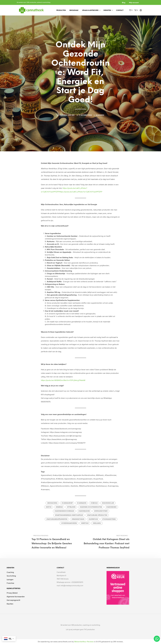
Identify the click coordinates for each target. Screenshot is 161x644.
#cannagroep (67, 503)
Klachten (10, 604)
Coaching (10, 572)
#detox (49, 507)
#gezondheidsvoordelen (64, 511)
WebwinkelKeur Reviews (84, 641)
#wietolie (85, 523)
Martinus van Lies (67, 115)
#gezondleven (84, 511)
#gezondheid (111, 507)
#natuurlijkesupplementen (57, 519)
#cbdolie (94, 503)
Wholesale (74, 10)
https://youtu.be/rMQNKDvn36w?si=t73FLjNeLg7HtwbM (63, 380)
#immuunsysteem (101, 511)
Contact (120, 10)
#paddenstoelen (78, 519)
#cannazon (82, 503)
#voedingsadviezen (69, 523)
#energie (59, 507)
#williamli (97, 523)
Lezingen (10, 579)
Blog (124, 3)
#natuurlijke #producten (97, 515)
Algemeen (100, 115)
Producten (61, 10)
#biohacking (52, 503)
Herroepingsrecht (13, 600)
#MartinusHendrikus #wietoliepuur (69, 515)
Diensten (107, 10)
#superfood (93, 519)
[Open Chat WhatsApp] (157, 639)
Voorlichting (11, 576)
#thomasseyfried (109, 519)
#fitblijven (71, 507)
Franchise (10, 583)
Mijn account (134, 3)
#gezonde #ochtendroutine (91, 507)
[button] (131, 10)
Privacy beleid (12, 593)
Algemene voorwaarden (16, 597)
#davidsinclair (108, 503)
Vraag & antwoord (90, 10)
